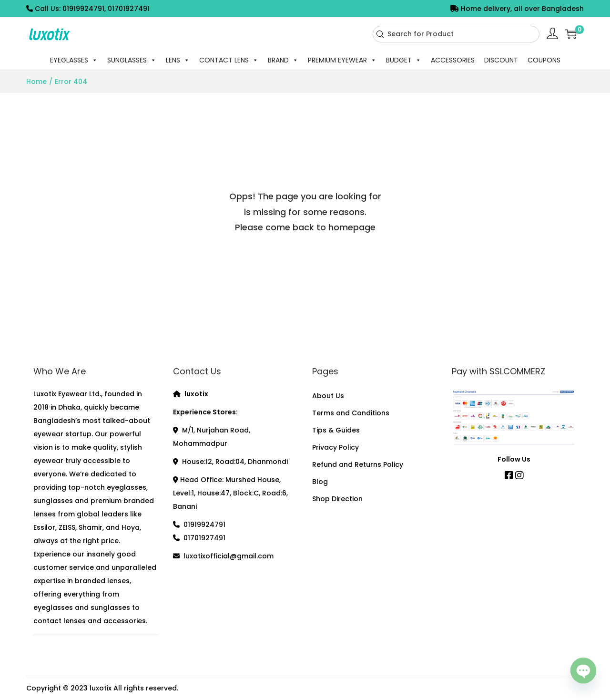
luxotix (101, 688)
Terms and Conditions (351, 413)
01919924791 (204, 525)
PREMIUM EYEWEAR (342, 60)
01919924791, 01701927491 (106, 9)
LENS (178, 60)
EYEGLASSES (74, 60)
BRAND (283, 60)
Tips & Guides (336, 430)
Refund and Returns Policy (358, 464)
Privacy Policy (335, 447)
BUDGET (404, 60)
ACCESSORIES (453, 60)
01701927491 (204, 538)
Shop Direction (337, 499)
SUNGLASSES (132, 60)
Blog (320, 482)
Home (36, 82)
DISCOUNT (501, 60)
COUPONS (544, 60)
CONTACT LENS (229, 60)
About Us (328, 396)
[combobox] (456, 34)
